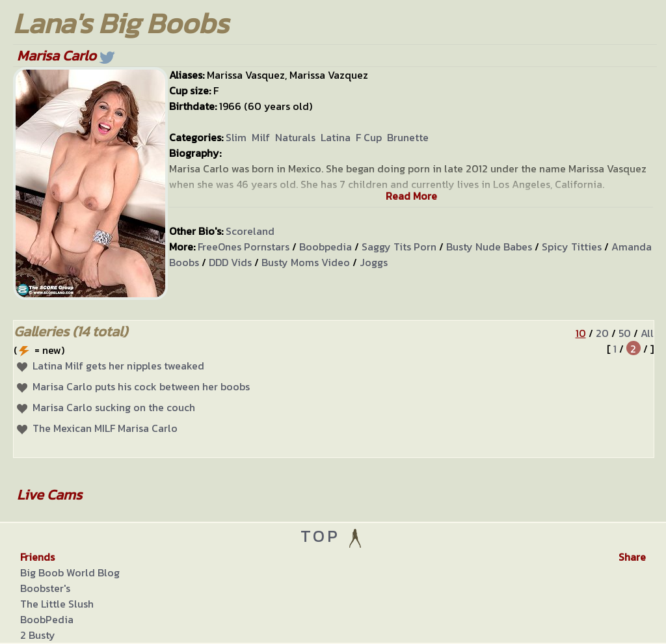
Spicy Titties (572, 247)
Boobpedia (326, 247)
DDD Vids (230, 262)
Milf (261, 137)
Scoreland (250, 231)
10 (581, 333)
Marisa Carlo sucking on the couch (114, 407)
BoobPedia (47, 619)
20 (602, 333)
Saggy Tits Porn (399, 247)
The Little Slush (57, 604)
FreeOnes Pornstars (244, 247)
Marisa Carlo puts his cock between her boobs (141, 386)
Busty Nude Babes (489, 247)
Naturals (295, 137)
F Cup (369, 137)
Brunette (408, 137)
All (647, 333)
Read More (411, 196)
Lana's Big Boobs (121, 23)
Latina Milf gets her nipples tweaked (118, 366)
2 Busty (38, 635)
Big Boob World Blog (70, 572)
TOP (333, 536)
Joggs (374, 262)
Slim (236, 137)
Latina (336, 137)
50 (625, 333)
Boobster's (45, 588)
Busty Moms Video (306, 262)
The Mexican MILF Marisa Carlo (105, 428)
